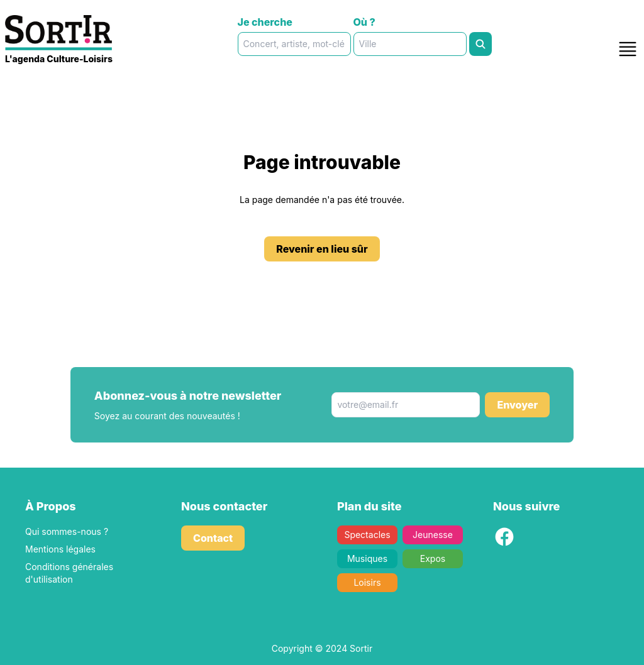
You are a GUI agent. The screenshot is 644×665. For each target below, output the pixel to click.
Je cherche (265, 22)
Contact (213, 538)
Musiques (367, 558)
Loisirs (367, 582)
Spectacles (367, 535)
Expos (433, 558)
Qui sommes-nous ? (67, 531)
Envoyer (517, 405)
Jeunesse (433, 535)
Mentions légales (60, 549)
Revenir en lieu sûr (322, 249)
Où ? (364, 22)
